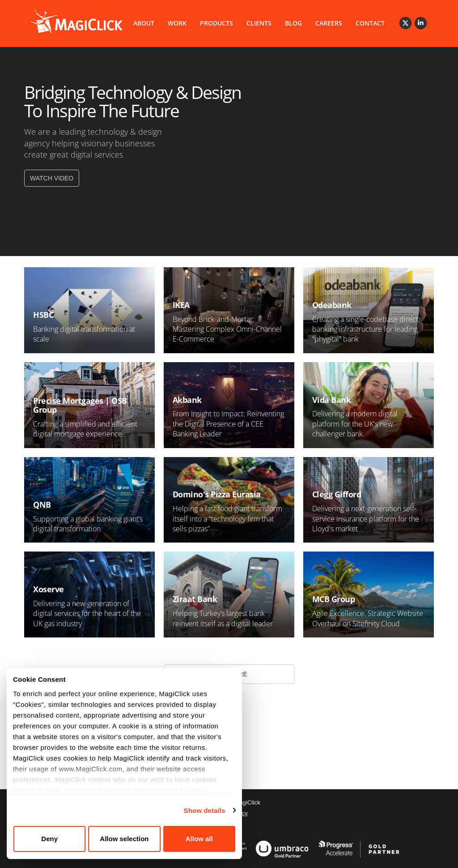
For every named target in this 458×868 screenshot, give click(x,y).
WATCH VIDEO (52, 178)
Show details (202, 810)
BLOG (293, 23)
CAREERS (329, 23)
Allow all (197, 839)
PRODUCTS (216, 23)
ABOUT (144, 23)
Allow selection (123, 839)
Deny (49, 839)
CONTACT (370, 23)
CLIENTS (259, 23)
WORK (177, 23)
